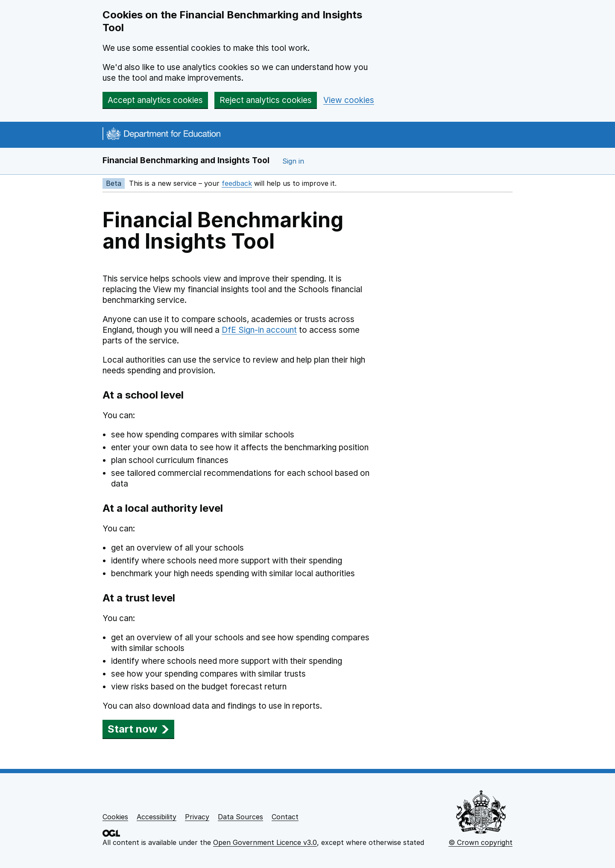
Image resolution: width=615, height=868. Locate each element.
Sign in (293, 161)
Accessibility (157, 817)
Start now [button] (138, 729)
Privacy (197, 817)
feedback (237, 183)
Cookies (115, 817)
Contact (285, 817)
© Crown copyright (480, 842)
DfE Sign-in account (259, 330)
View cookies (349, 100)
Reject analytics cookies (266, 100)
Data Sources (240, 817)
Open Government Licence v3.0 (265, 842)
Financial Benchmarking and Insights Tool (186, 160)
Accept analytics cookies (155, 100)
